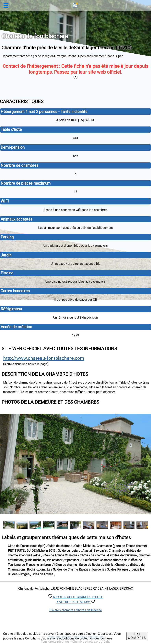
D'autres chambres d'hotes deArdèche (76, 610)
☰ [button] (6, 5)
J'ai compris (137, 636)
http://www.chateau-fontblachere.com (44, 358)
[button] (145, 464)
